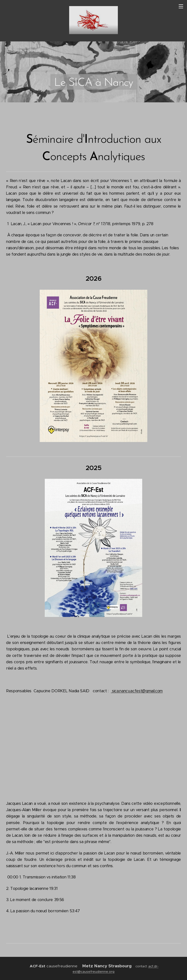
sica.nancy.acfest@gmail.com (137, 691)
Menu (181, 6)
